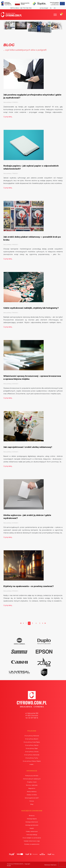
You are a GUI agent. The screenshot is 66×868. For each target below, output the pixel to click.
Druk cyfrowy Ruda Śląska (32, 742)
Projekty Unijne (32, 782)
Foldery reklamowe (32, 831)
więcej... (32, 764)
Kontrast (44, 8)
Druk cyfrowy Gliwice (32, 752)
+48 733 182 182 (25, 8)
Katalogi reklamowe (32, 822)
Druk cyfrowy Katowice (32, 736)
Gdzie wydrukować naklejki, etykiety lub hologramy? (31, 308)
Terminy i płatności (32, 785)
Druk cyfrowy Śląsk (32, 748)
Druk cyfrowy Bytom (32, 739)
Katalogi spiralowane (32, 825)
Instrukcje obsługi (32, 835)
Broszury (32, 816)
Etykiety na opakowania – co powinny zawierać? (29, 586)
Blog (32, 804)
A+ (55, 8)
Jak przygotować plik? (32, 798)
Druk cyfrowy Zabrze (32, 745)
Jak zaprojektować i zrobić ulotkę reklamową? (28, 447)
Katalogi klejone (32, 819)
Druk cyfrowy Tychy (32, 758)
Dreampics (53, 865)
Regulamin (32, 788)
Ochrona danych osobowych (32, 779)
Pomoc (32, 801)
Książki (32, 828)
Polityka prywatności (32, 776)
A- (51, 8)
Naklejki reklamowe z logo (32, 841)
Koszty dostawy (32, 791)
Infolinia (14, 8)
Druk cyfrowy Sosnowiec (32, 755)
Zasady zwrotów (32, 795)
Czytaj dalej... (8, 117)
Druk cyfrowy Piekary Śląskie (32, 761)
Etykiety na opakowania (32, 844)
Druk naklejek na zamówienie (32, 838)
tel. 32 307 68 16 (32, 718)
